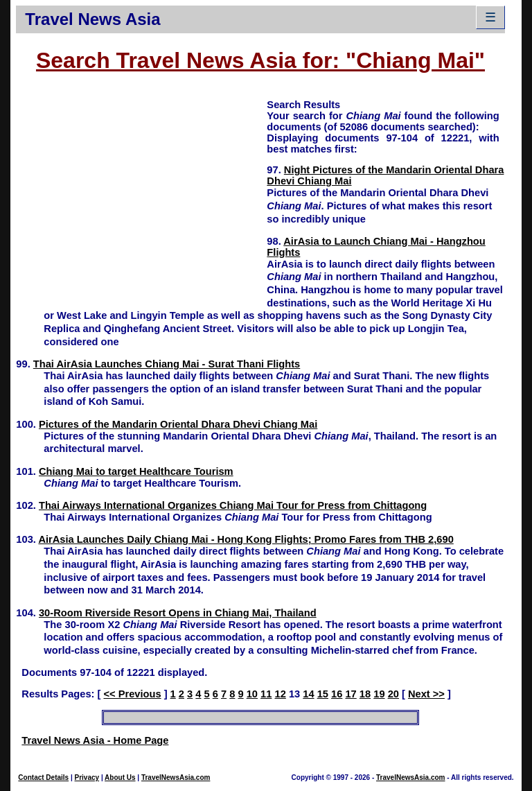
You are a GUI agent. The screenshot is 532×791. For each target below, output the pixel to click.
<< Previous (132, 694)
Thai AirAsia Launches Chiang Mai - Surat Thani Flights (167, 364)
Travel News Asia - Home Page (95, 740)
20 (393, 694)
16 (337, 694)
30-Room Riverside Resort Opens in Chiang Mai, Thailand (178, 613)
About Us (120, 777)
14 (308, 694)
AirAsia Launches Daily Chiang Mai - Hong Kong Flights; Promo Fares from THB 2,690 (246, 539)
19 (379, 694)
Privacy (87, 777)
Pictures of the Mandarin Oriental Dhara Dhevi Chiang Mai (178, 424)
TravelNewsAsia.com (176, 777)
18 (365, 694)
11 (266, 694)
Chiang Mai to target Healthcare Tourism (136, 471)
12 (281, 694)
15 (323, 694)
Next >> (426, 694)
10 (252, 694)
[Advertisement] (141, 195)
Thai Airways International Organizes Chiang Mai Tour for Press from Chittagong (233, 505)
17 (351, 694)
